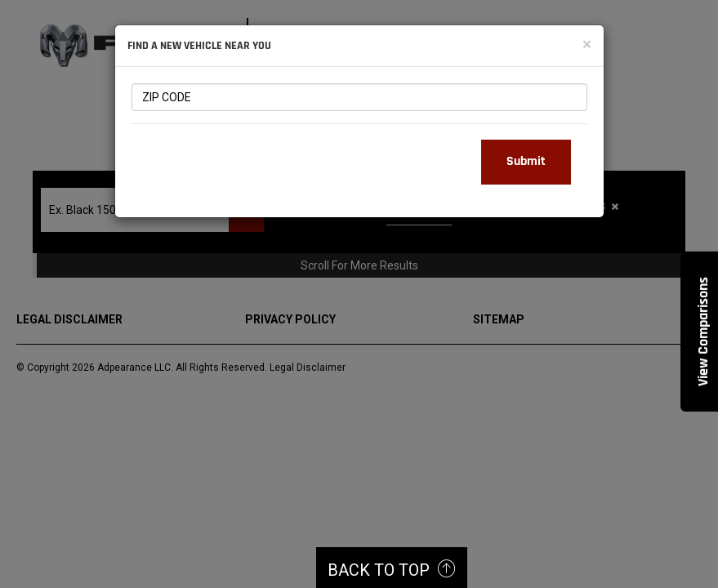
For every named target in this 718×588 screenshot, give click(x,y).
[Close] (587, 45)
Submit (526, 161)
